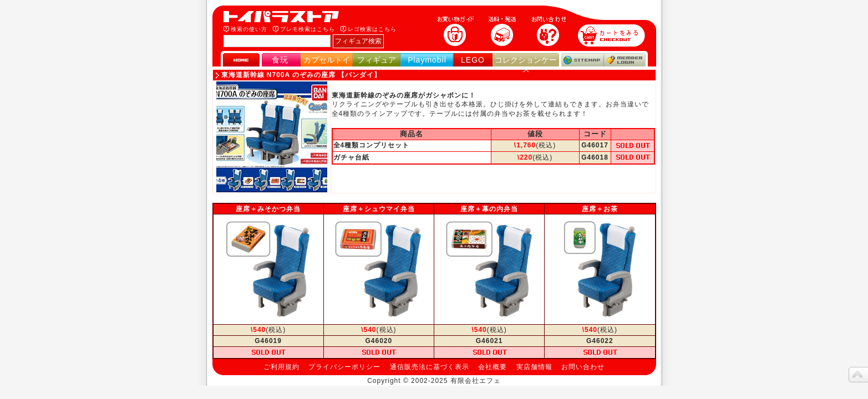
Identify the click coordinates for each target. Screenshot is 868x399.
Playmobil (427, 60)
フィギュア (377, 60)
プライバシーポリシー (344, 367)
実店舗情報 (534, 367)
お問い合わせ (583, 367)
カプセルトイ (327, 60)
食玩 (280, 60)
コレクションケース (526, 65)
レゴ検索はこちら (372, 29)
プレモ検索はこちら (308, 29)
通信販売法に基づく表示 (430, 367)
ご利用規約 (281, 367)
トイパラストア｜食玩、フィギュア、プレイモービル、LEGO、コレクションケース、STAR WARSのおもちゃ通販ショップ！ (285, 17)
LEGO (473, 60)
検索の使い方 (249, 29)
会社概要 (493, 367)
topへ (858, 375)
